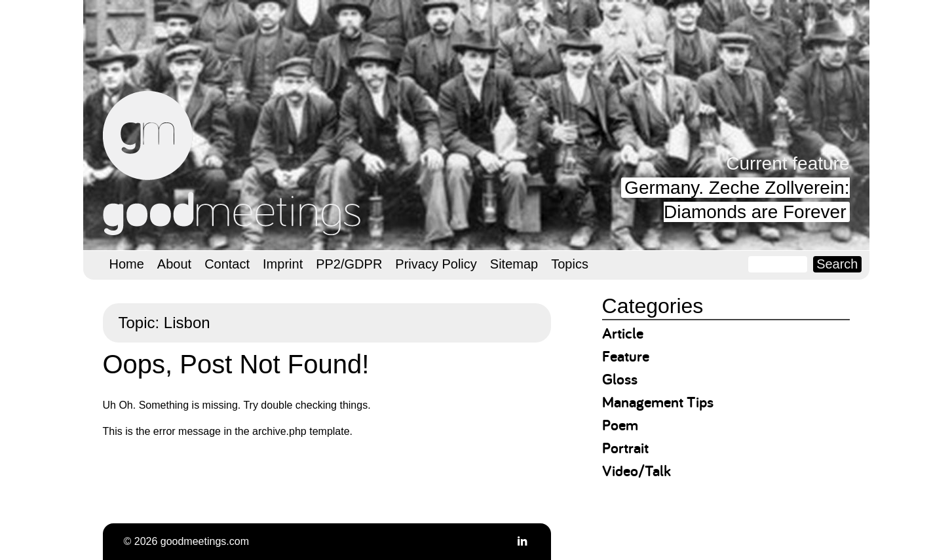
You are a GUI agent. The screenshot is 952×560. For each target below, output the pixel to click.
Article (623, 333)
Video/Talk (637, 471)
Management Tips (658, 402)
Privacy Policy (436, 264)
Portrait (625, 448)
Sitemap (514, 264)
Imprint (283, 264)
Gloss (620, 379)
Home (127, 264)
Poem (620, 425)
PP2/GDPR (349, 264)
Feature (626, 356)
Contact (227, 264)
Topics (570, 264)
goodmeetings (234, 163)
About (174, 264)
